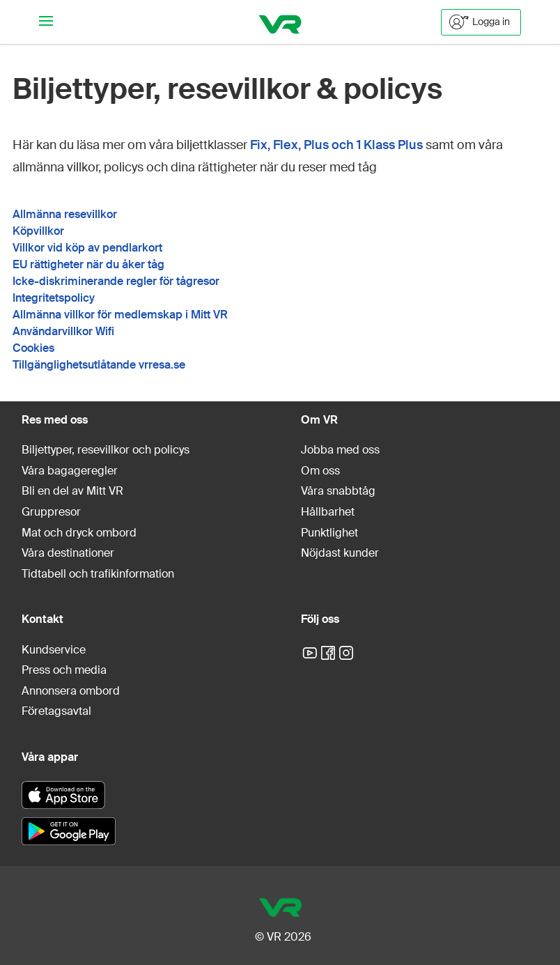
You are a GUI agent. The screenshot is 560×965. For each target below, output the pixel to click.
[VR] (280, 22)
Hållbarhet (328, 512)
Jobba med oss (340, 450)
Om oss (320, 471)
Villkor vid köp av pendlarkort (87, 248)
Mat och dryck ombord (79, 533)
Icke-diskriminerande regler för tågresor (116, 281)
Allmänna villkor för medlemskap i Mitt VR (120, 315)
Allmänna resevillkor (65, 214)
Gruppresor (51, 512)
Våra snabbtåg (338, 491)
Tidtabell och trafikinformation (98, 574)
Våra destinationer (68, 553)
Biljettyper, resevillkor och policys (106, 450)
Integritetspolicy (54, 298)
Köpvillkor (38, 231)
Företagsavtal (56, 711)
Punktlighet (329, 533)
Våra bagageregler (70, 471)
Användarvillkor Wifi (63, 331)
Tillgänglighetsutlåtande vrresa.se (99, 365)
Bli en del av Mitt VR (72, 491)
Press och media (64, 670)
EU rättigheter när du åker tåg (88, 264)
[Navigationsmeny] (46, 22)
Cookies (33, 348)
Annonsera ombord (71, 691)
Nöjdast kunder (340, 553)
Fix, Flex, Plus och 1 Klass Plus (336, 145)
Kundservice (54, 650)
